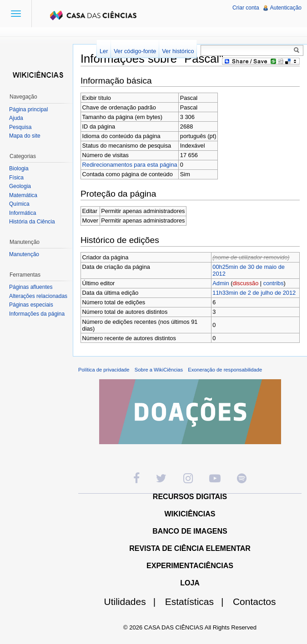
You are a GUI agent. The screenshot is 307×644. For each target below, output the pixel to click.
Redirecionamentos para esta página (130, 165)
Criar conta (246, 8)
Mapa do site (25, 136)
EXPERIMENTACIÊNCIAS (190, 566)
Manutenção (24, 254)
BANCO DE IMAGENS (190, 531)
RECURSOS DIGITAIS (190, 497)
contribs (274, 283)
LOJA (190, 583)
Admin (221, 283)
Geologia (20, 186)
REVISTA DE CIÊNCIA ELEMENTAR (190, 548)
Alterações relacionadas (38, 296)
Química (19, 204)
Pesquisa (20, 127)
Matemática (23, 195)
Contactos (254, 602)
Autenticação (286, 8)
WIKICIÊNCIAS (190, 514)
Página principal (28, 109)
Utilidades (134, 602)
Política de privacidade (104, 370)
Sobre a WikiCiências (159, 370)
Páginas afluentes (31, 287)
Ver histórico (178, 51)
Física (16, 178)
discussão (245, 283)
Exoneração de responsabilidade (225, 370)
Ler (104, 51)
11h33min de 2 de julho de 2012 (254, 293)
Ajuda (16, 118)
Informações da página (37, 314)
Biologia (19, 168)
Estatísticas (198, 602)
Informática (23, 213)
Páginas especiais (31, 305)
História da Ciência (32, 222)
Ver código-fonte (135, 51)
